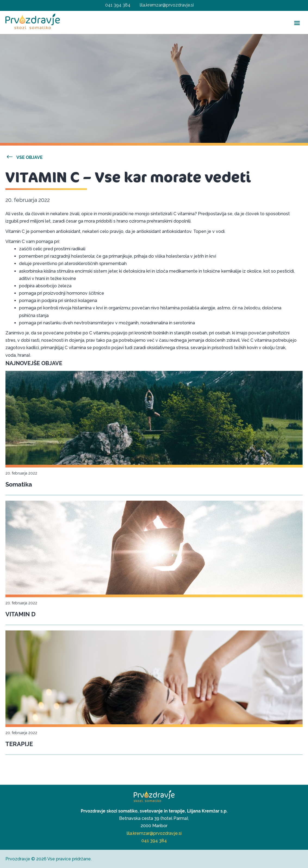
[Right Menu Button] (288, 6)
